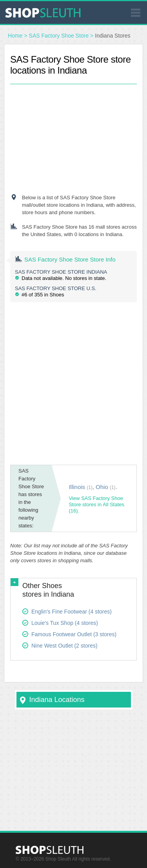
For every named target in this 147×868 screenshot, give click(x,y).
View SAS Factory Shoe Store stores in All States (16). (96, 504)
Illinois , (81, 487)
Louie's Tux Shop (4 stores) (65, 623)
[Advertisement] (74, 133)
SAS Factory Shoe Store (59, 36)
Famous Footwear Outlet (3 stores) (74, 634)
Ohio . (106, 487)
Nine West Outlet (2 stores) (64, 646)
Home (15, 36)
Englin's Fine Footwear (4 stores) (72, 612)
